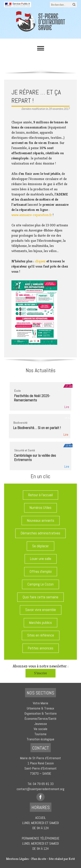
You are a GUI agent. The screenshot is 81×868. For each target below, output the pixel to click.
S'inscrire (41, 673)
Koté (72, 859)
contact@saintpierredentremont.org (40, 789)
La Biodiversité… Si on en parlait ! (37, 428)
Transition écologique (40, 739)
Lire (67, 407)
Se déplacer (40, 546)
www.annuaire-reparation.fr (32, 215)
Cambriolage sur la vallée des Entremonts (35, 457)
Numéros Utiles (40, 508)
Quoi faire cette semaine (40, 597)
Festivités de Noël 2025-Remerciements (32, 398)
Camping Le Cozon (40, 584)
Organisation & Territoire (40, 713)
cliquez (40, 261)
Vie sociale (40, 729)
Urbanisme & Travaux (40, 708)
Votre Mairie (40, 703)
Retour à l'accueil (40, 495)
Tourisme (40, 734)
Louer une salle (41, 559)
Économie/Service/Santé (40, 719)
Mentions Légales (17, 859)
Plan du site (39, 859)
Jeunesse (41, 724)
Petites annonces (41, 648)
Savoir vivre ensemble (41, 610)
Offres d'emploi (41, 572)
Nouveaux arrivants (41, 520)
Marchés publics (40, 623)
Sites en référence (41, 635)
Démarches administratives (40, 533)
